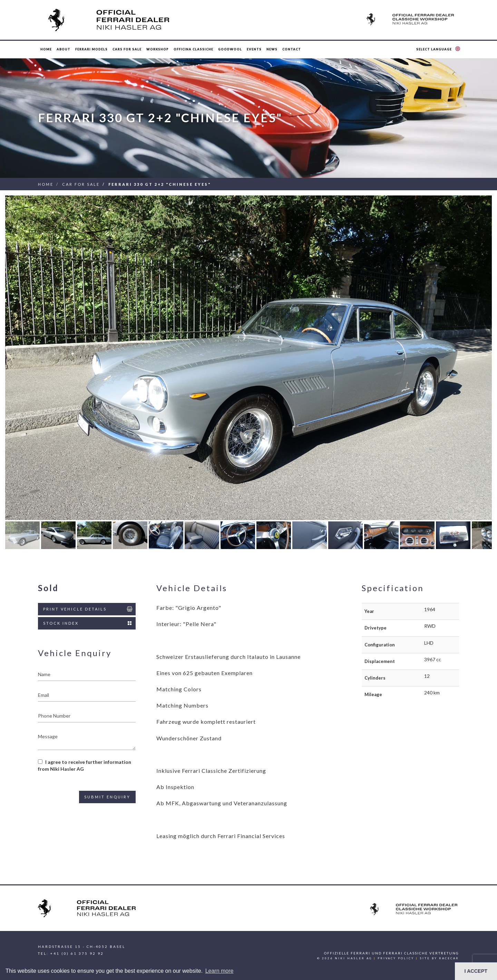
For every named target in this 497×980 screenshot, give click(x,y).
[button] (439, 49)
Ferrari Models (91, 49)
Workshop (158, 49)
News (272, 49)
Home (46, 49)
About (64, 49)
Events (254, 49)
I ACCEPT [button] (476, 971)
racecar (449, 958)
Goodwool (230, 49)
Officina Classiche (193, 49)
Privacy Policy (396, 958)
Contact (292, 49)
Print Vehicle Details (88, 609)
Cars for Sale (127, 49)
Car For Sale (81, 184)
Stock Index (88, 623)
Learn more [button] (220, 971)
